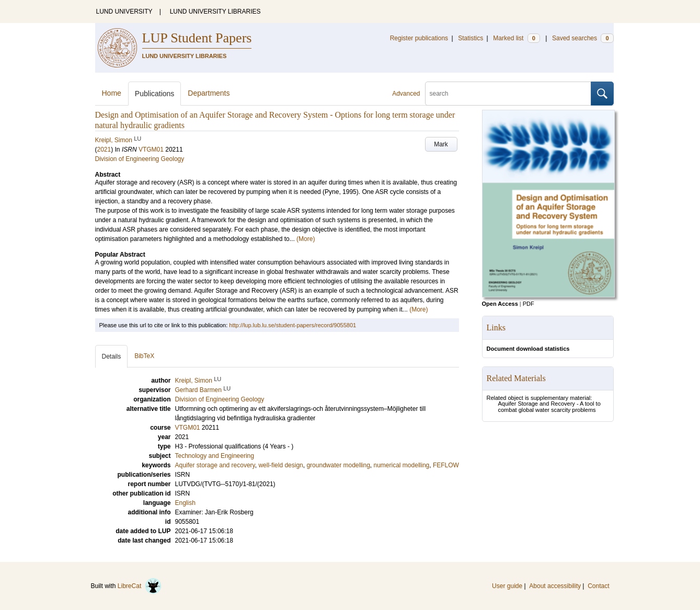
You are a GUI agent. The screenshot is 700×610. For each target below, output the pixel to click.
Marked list (516, 38)
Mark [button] (441, 144)
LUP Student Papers (197, 38)
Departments (209, 93)
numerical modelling (402, 465)
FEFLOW (446, 465)
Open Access (500, 304)
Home (112, 93)
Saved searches (583, 38)
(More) (306, 239)
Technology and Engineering (215, 456)
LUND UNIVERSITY (124, 11)
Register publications (419, 38)
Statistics (471, 38)
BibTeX (144, 356)
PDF (529, 304)
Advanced (406, 94)
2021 (104, 149)
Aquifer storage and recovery (215, 465)
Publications (155, 94)
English (185, 503)
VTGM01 (151, 149)
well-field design (280, 465)
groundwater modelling (338, 465)
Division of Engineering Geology (140, 159)
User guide (507, 586)
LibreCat (140, 586)
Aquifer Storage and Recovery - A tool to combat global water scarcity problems (549, 407)
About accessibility (555, 586)
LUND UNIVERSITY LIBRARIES (215, 11)
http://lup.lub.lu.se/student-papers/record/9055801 (292, 325)
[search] (508, 94)
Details (112, 356)
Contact (598, 586)
